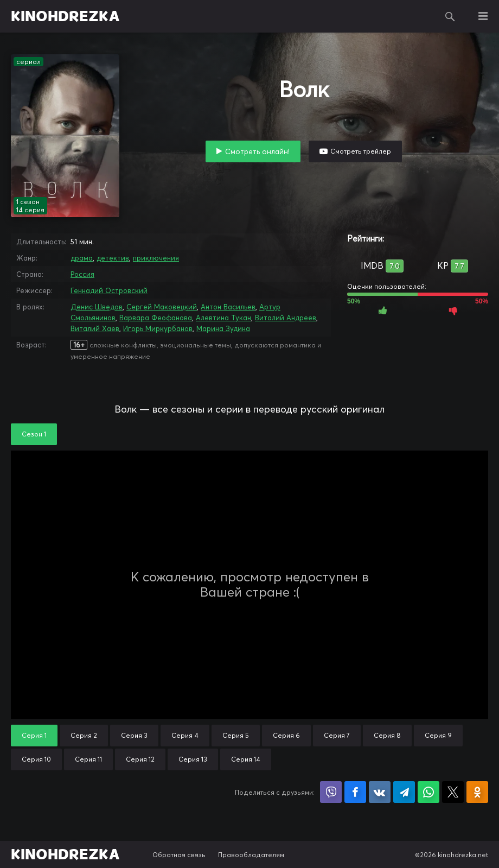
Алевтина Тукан (223, 318)
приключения (156, 258)
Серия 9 (438, 735)
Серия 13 (193, 759)
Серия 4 (185, 735)
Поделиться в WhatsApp (428, 792)
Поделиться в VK (380, 792)
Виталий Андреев (286, 318)
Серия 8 (387, 735)
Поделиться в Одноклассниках (477, 792)
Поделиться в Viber (331, 792)
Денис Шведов (97, 307)
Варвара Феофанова (156, 318)
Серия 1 (34, 735)
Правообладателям (251, 855)
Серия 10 (36, 759)
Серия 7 (337, 735)
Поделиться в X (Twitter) (453, 792)
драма (82, 258)
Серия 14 (246, 759)
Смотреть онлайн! (257, 151)
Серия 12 (140, 759)
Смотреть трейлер (361, 151)
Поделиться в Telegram (404, 792)
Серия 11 (88, 759)
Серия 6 (286, 735)
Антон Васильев (228, 307)
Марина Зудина (223, 328)
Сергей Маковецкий (162, 307)
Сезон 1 (34, 434)
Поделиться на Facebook (355, 792)
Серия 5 (236, 735)
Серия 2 (84, 735)
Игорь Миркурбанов (158, 328)
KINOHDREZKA (65, 16)
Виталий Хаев (95, 328)
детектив (113, 258)
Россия (82, 274)
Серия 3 (134, 735)
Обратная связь (179, 855)
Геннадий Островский (109, 290)
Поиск (450, 16)
